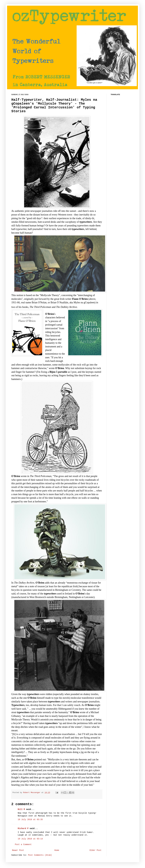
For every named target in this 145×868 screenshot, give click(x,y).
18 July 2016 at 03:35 (30, 820)
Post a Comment (23, 844)
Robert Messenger (32, 793)
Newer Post (18, 850)
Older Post (95, 850)
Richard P (23, 828)
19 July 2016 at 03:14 (30, 839)
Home (57, 850)
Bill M (21, 809)
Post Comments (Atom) (40, 855)
